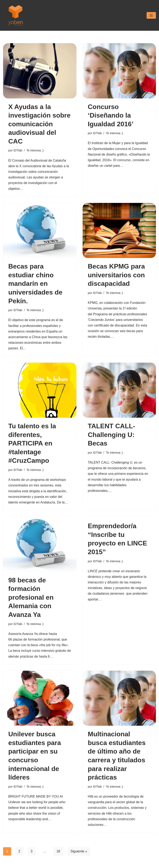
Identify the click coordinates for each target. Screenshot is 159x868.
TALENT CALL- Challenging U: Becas (111, 435)
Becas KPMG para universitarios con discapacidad (116, 275)
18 (58, 851)
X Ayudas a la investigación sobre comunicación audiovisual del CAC (39, 124)
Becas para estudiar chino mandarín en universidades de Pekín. (35, 284)
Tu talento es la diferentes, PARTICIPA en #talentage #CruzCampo (32, 443)
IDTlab (18, 150)
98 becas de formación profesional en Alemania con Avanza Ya (31, 597)
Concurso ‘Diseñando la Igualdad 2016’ (111, 115)
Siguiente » (79, 851)
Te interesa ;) (35, 150)
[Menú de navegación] (151, 15)
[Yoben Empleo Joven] (16, 15)
